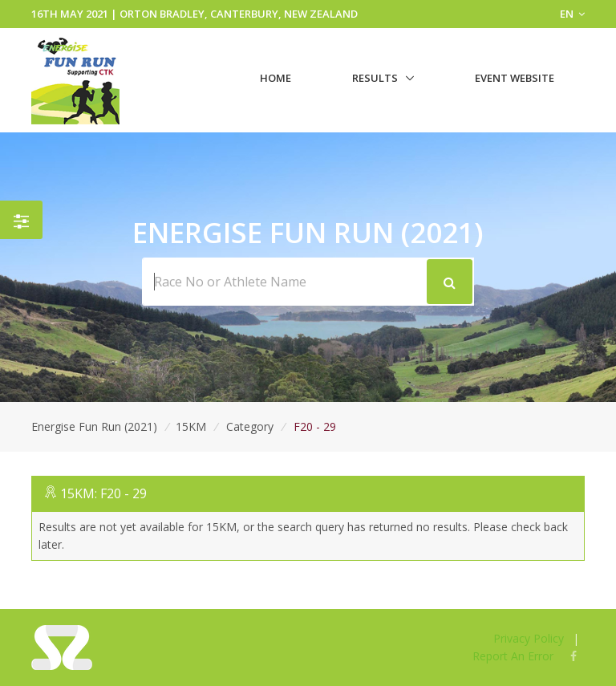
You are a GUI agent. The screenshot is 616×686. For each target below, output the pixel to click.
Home (276, 78)
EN (572, 14)
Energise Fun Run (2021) (94, 426)
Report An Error (513, 656)
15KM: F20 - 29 (103, 493)
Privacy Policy (529, 638)
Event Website (515, 78)
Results (375, 78)
